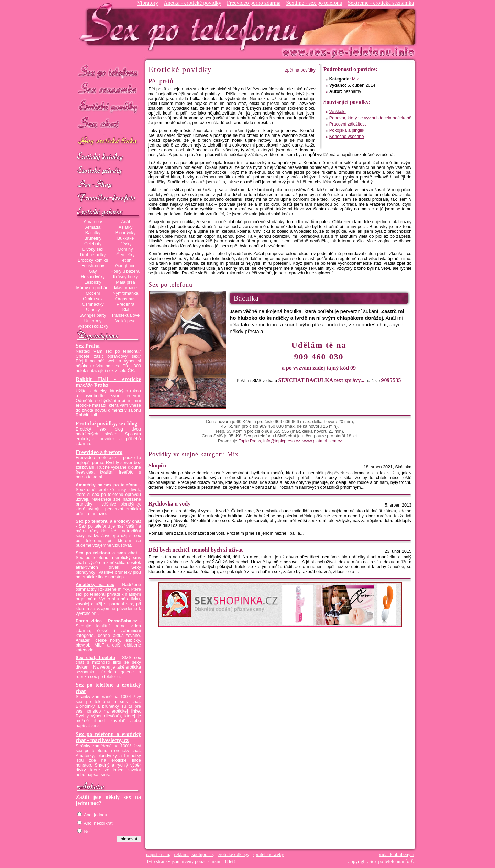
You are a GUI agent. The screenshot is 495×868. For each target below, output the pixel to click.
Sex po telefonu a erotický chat (108, 521)
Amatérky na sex (95, 585)
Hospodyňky (93, 277)
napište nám (158, 854)
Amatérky (93, 222)
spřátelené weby (268, 854)
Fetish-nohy (93, 266)
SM (126, 310)
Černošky (125, 255)
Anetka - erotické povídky (192, 3)
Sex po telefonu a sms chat (106, 553)
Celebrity (93, 244)
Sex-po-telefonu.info (389, 862)
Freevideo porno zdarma (254, 3)
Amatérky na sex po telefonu (107, 485)
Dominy (126, 249)
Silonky (93, 310)
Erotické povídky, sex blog (106, 424)
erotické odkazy (233, 854)
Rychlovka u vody (169, 504)
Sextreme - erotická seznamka (381, 3)
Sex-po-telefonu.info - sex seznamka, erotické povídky (191, 27)
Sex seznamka (108, 89)
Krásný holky (125, 277)
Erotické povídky (108, 106)
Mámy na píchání (93, 288)
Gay (93, 271)
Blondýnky (125, 233)
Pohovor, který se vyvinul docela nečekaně (370, 118)
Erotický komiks (93, 260)
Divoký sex (93, 249)
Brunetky (93, 238)
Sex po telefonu (108, 71)
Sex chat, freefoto (95, 658)
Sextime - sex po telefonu (314, 3)
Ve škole (338, 112)
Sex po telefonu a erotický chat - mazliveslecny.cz (108, 737)
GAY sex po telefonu (108, 142)
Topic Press (250, 441)
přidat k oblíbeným (396, 854)
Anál (125, 222)
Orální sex (93, 299)
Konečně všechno (347, 137)
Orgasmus (125, 299)
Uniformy (93, 321)
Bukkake (126, 238)
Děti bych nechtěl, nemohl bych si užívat (196, 550)
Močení (93, 293)
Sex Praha (88, 346)
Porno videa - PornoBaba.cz (106, 621)
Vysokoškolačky (93, 326)
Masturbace (125, 288)
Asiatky (126, 227)
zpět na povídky (300, 70)
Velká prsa (125, 321)
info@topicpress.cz (282, 441)
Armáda (93, 227)
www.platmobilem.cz (322, 441)
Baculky (93, 233)
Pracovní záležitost (348, 124)
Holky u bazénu (125, 271)
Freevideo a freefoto (99, 452)
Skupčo (157, 465)
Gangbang (125, 266)
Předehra (125, 304)
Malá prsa (125, 282)
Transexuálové (126, 315)
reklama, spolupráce (193, 854)
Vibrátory (148, 3)
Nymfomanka (126, 293)
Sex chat (108, 124)
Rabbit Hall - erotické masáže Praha (108, 382)
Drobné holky (93, 255)
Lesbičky (93, 282)
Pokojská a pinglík (347, 130)
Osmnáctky (93, 304)
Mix (355, 79)
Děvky (125, 244)
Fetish (125, 260)
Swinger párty (93, 315)
